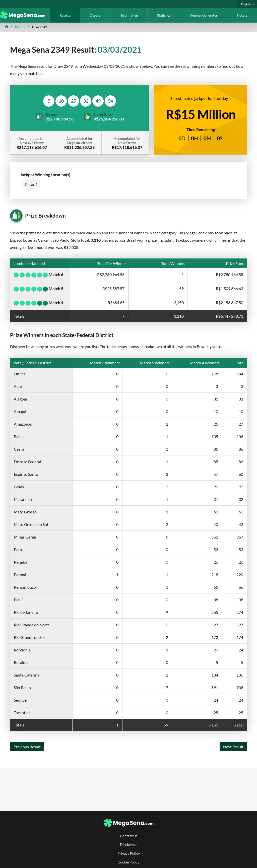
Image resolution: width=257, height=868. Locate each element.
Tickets (242, 15)
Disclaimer (128, 845)
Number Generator (204, 15)
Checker (96, 15)
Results (65, 15)
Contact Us (129, 836)
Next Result (233, 747)
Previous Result (27, 747)
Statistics (164, 15)
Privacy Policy (129, 853)
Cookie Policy (128, 862)
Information (129, 15)
